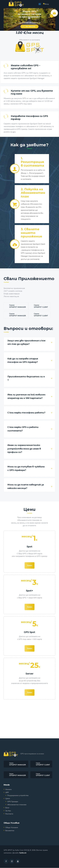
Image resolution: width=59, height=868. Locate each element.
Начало (9, 789)
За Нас (8, 811)
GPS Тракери (13, 802)
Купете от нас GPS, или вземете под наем (32, 92)
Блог (7, 808)
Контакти (9, 814)
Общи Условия (12, 828)
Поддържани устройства (18, 795)
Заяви (29, 565)
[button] (40, 4)
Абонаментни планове (17, 805)
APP (7, 793)
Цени (8, 799)
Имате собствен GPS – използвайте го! (26, 67)
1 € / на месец (29, 26)
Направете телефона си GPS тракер (29, 118)
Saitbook (23, 853)
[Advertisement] (29, 718)
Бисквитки (10, 831)
